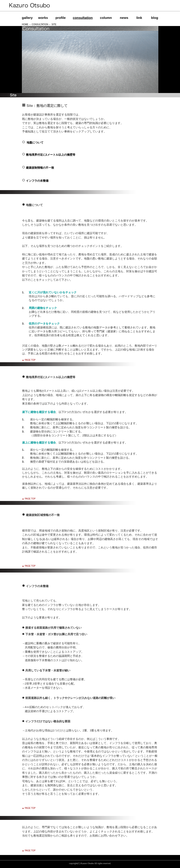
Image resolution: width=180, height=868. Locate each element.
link (139, 18)
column (106, 18)
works (43, 18)
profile (60, 18)
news (124, 18)
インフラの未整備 (37, 181)
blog (155, 18)
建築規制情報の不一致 (40, 168)
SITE (54, 24)
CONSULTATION (40, 24)
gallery (27, 18)
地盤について (35, 143)
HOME (25, 24)
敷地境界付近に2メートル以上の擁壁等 (51, 155)
